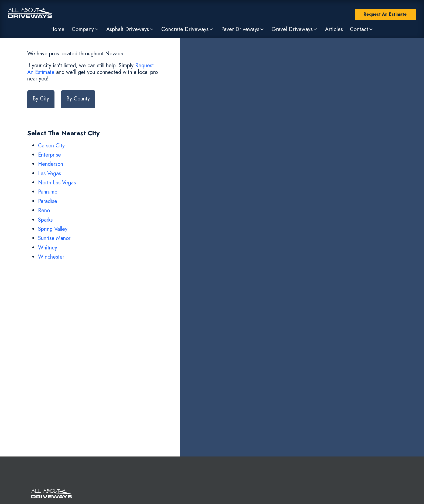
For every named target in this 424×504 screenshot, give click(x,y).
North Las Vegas (57, 183)
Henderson (51, 164)
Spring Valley (53, 229)
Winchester (51, 257)
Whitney (48, 248)
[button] (85, 29)
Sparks (45, 220)
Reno (44, 210)
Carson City (51, 146)
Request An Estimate (385, 14)
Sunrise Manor (54, 238)
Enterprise (49, 155)
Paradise (48, 201)
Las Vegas (49, 173)
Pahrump (48, 192)
